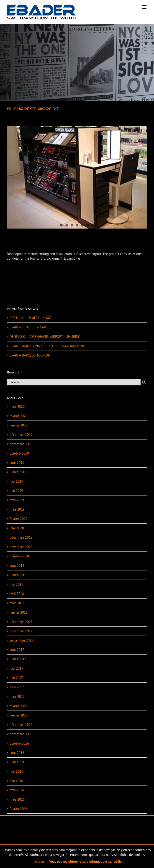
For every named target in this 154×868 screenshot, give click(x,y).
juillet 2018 (18, 575)
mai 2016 (16, 781)
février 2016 (18, 809)
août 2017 (17, 650)
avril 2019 (17, 500)
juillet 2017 (18, 659)
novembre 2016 (21, 734)
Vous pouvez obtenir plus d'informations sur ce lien (86, 861)
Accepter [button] (40, 862)
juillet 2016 (18, 762)
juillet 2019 (18, 472)
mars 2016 (17, 799)
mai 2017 (16, 678)
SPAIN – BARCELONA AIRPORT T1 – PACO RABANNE (47, 346)
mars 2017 (17, 696)
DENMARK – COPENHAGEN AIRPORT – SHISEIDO (45, 337)
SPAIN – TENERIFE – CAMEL (30, 327)
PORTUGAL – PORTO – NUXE (30, 318)
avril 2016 (17, 790)
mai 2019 (16, 491)
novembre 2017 (21, 631)
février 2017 (18, 706)
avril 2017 (17, 687)
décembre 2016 (21, 725)
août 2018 (17, 566)
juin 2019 (16, 481)
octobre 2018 (19, 556)
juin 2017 (16, 668)
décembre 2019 (21, 435)
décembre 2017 (21, 622)
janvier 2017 (19, 715)
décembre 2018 (21, 537)
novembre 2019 (21, 444)
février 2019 (18, 519)
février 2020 (18, 416)
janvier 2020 (19, 425)
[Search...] (74, 382)
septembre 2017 (21, 640)
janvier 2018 (19, 612)
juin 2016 (16, 771)
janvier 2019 (19, 528)
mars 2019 (17, 509)
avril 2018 (17, 594)
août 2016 (17, 753)
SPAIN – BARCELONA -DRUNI (30, 355)
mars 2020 (17, 406)
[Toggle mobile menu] (145, 7)
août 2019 (17, 463)
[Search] (144, 382)
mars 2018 (17, 603)
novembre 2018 (21, 547)
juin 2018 (16, 584)
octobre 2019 (19, 453)
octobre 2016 (19, 743)
